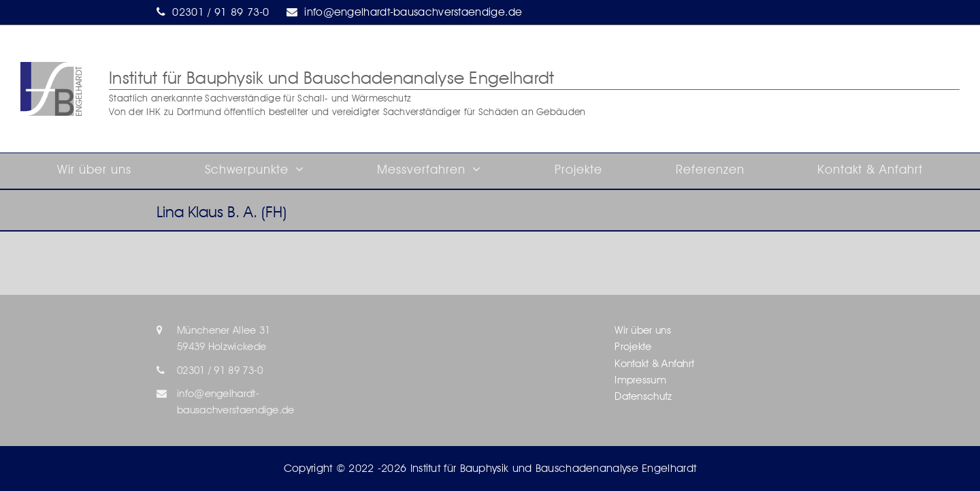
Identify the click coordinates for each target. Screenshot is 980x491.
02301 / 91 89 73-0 (220, 12)
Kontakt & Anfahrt (654, 364)
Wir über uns (643, 330)
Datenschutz (643, 396)
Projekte (633, 347)
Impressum (640, 380)
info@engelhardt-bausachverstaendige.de (413, 12)
